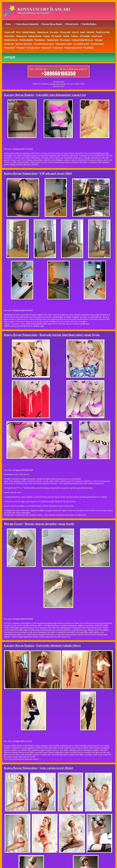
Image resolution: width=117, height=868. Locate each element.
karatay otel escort (24, 44)
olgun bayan (43, 32)
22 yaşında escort (82, 44)
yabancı (75, 36)
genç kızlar (10, 36)
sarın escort (10, 47)
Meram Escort (72, 24)
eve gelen (55, 32)
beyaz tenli (66, 32)
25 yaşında (85, 36)
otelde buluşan (29, 32)
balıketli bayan (11, 40)
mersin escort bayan (58, 84)
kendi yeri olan (103, 32)
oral (19, 32)
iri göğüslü (89, 47)
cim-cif (76, 32)
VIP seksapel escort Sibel (56, 173)
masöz (67, 36)
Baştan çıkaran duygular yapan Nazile (49, 524)
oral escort (58, 47)
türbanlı (91, 32)
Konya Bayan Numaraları (28, 24)
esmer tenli (10, 32)
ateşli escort (97, 36)
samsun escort (58, 86)
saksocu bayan (35, 36)
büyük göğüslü (27, 40)
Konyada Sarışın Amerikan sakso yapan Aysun (70, 335)
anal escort (47, 47)
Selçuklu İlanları (89, 24)
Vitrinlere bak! (59, 82)
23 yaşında (57, 36)
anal (83, 32)
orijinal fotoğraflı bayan (83, 40)
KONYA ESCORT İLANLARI (44, 9)
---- (6, 144)
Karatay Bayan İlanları (52, 24)
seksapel (99, 40)
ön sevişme (65, 40)
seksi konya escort (64, 44)
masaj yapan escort (74, 47)
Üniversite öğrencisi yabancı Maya (59, 645)
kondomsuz (40, 40)
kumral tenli (53, 40)
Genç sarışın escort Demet (56, 768)
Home (8, 24)
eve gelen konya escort (44, 44)
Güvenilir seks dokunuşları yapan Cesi (61, 95)
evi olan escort (97, 44)
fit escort (21, 47)
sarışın (47, 36)
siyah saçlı (9, 44)
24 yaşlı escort (34, 47)
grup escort (22, 36)
